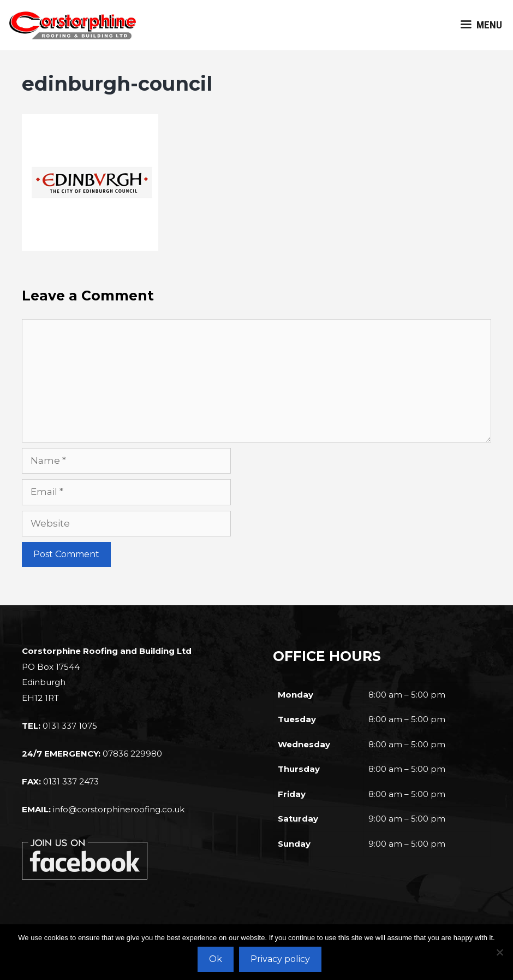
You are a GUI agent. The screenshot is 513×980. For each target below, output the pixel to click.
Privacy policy (280, 959)
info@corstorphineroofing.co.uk (119, 809)
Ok (216, 959)
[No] (499, 952)
